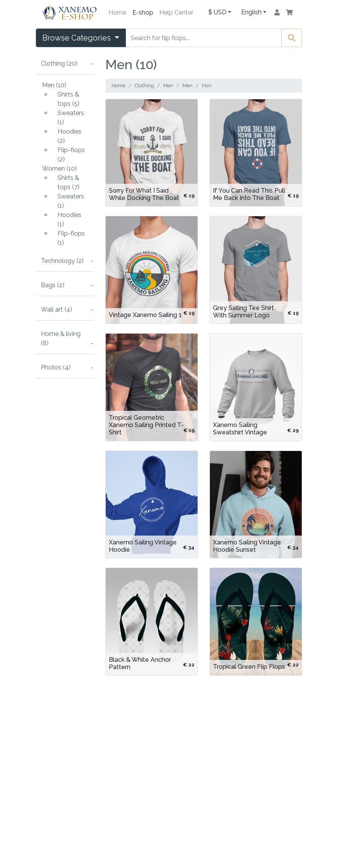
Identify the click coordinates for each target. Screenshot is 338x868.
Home (117, 13)
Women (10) (59, 169)
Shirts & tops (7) (68, 182)
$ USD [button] (217, 12)
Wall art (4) (57, 309)
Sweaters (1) (71, 118)
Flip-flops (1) (71, 238)
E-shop (143, 13)
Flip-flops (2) (71, 155)
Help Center (176, 13)
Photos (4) (56, 367)
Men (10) (54, 85)
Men (168, 86)
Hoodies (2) (69, 136)
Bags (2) (53, 285)
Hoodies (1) (69, 220)
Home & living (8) (61, 338)
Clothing (144, 86)
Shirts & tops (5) (68, 99)
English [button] (251, 12)
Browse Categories (78, 38)
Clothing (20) (59, 64)
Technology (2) (62, 261)
